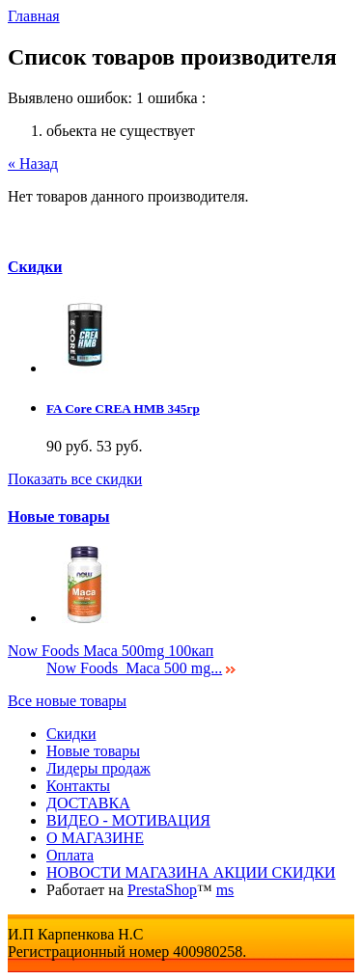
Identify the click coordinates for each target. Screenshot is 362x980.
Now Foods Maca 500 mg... (134, 668)
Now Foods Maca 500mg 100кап (111, 651)
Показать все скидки (75, 479)
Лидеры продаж (98, 768)
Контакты (78, 786)
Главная (34, 16)
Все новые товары (67, 701)
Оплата (70, 855)
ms (225, 890)
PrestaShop (162, 890)
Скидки (35, 267)
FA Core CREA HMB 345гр (123, 408)
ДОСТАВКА (88, 803)
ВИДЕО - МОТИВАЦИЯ (128, 820)
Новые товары (59, 517)
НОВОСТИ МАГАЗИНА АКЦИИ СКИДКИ (191, 872)
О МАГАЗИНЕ (95, 838)
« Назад (33, 163)
